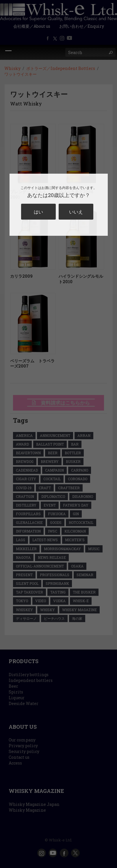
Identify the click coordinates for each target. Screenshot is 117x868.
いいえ (76, 212)
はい (38, 212)
